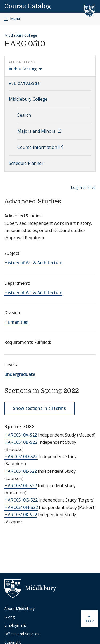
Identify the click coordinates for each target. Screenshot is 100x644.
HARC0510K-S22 (21, 515)
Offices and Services (22, 634)
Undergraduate (20, 374)
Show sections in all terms (39, 408)
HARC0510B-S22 (21, 442)
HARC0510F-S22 (21, 486)
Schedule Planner (26, 163)
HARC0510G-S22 (21, 500)
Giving (9, 617)
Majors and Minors (37, 131)
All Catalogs (24, 83)
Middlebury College (21, 35)
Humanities (16, 322)
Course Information (38, 147)
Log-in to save (83, 187)
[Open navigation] (12, 19)
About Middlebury (19, 608)
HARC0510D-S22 (21, 456)
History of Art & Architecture (33, 263)
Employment (15, 625)
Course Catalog (28, 6)
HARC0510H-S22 (21, 507)
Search (24, 115)
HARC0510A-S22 (21, 435)
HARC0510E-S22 (21, 471)
